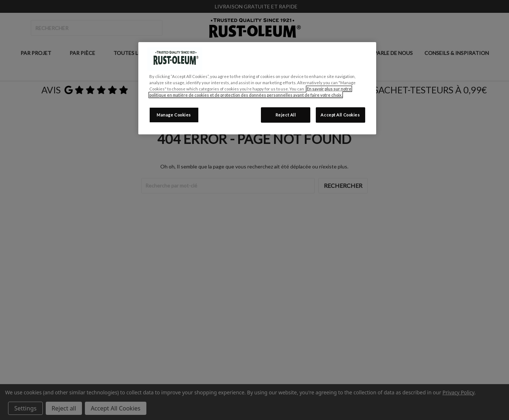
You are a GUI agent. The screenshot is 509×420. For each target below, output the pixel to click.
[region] (257, 88)
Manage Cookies (174, 115)
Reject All (286, 115)
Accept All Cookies (340, 115)
